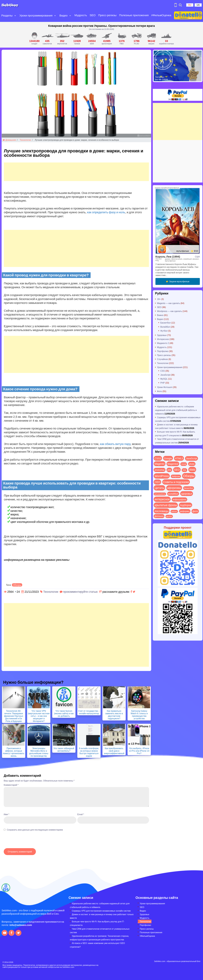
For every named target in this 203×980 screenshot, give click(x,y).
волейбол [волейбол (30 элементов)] (173, 494)
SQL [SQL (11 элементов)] (184, 470)
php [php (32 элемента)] (169, 470)
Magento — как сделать (169, 303)
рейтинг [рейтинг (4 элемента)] (174, 511)
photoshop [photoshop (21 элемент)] (160, 470)
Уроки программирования (36, 13)
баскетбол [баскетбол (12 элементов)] (189, 488)
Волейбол (165, 327)
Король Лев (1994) (168, 256)
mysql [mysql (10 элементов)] (184, 464)
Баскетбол (165, 323)
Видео (63, 13)
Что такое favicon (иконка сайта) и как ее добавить (64, 713)
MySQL (164, 379)
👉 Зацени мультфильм (178, 281)
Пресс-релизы (102, 15)
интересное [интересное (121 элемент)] (162, 499)
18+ (159, 299)
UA (198, 5)
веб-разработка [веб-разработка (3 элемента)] (160, 494)
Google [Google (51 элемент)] (168, 458)
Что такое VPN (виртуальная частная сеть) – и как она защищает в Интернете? (39, 716)
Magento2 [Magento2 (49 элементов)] (173, 464)
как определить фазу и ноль (106, 212)
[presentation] (24, 841)
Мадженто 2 (163, 343)
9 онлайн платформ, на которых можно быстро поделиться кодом (89, 752)
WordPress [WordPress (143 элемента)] (162, 476)
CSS (163, 371)
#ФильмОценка (161, 13)
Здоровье (162, 335)
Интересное (163, 339)
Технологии (25, 140)
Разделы (7, 13)
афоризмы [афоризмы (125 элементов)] (174, 488)
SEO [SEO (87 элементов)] (177, 470)
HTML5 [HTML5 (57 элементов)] (179, 458)
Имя (6, 814)
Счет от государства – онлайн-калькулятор (89, 712)
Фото (159, 391)
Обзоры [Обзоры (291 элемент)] (189, 476)
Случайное (162, 359)
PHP (163, 383)
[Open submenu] (3, 18)
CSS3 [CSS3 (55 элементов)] (158, 458)
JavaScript (165, 375)
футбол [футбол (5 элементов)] (169, 516)
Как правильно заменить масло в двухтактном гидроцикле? (114, 715)
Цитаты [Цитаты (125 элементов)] (159, 488)
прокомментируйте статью (80, 592)
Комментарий (11, 785)
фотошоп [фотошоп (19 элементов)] (159, 516)
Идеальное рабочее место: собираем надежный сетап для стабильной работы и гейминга (176, 410)
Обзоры (17, 585)
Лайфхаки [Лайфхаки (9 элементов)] (176, 476)
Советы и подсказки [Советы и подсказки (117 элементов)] (176, 482)
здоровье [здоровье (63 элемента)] (187, 494)
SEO (92, 13)
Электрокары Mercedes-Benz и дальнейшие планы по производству (39, 752)
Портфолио (163, 351)
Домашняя (9, 140)
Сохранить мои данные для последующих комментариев (35, 830)
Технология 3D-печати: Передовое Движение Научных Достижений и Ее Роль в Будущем (14, 716)
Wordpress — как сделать (170, 311)
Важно (160, 315)
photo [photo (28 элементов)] (192, 464)
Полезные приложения (126, 15)
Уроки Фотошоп (165, 387)
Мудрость (81, 13)
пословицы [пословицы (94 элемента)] (162, 511)
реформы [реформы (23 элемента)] (185, 511)
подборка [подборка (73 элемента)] (186, 505)
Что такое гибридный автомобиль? (64, 749)
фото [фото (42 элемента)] (195, 511)
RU (190, 5)
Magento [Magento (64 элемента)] (160, 464)
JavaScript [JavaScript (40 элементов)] (192, 458)
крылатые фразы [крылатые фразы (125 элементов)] (166, 505)
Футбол (164, 331)
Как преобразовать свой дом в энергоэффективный (114, 751)
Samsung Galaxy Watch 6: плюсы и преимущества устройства (139, 715)
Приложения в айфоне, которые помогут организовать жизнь (14, 752)
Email (81, 814)
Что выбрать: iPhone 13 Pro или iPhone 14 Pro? (139, 751)
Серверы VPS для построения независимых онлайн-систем (101, 911)
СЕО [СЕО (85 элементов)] (157, 482)
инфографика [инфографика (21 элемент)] (179, 499)
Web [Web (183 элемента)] (192, 470)
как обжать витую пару (115, 444)
